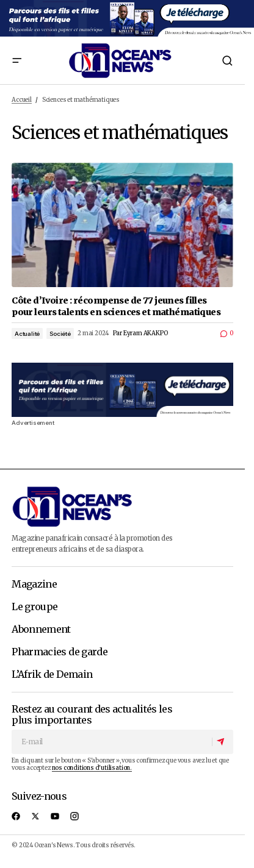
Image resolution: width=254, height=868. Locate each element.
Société (60, 334)
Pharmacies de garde (60, 652)
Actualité (27, 334)
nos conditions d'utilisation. (92, 768)
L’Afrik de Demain (52, 675)
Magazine (34, 585)
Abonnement (41, 630)
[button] (16, 60)
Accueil (22, 100)
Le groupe (34, 607)
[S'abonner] (222, 742)
